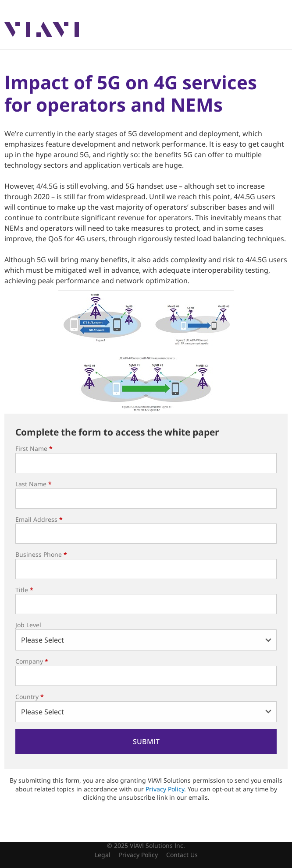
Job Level (28, 625)
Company (32, 661)
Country (30, 697)
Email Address (39, 519)
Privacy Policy (165, 789)
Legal (103, 855)
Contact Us (182, 855)
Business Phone (41, 554)
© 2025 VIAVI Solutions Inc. (146, 845)
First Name (34, 448)
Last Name (34, 484)
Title (24, 590)
